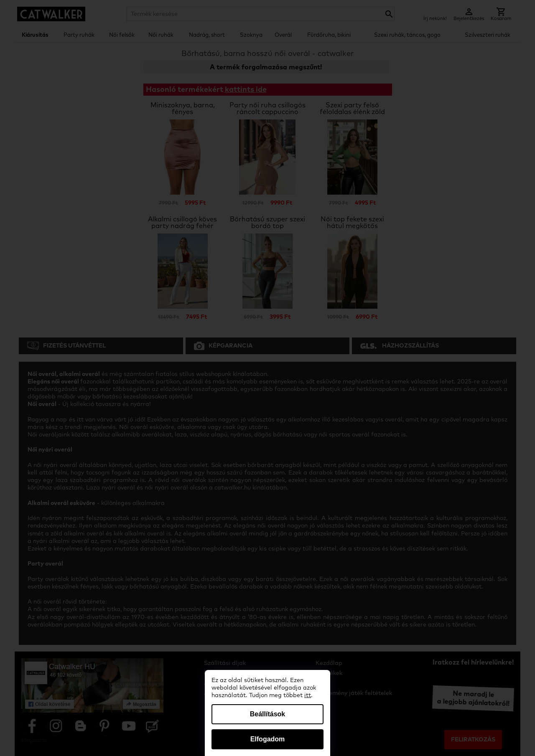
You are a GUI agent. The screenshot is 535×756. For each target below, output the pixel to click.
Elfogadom (268, 739)
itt (308, 695)
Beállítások (267, 714)
